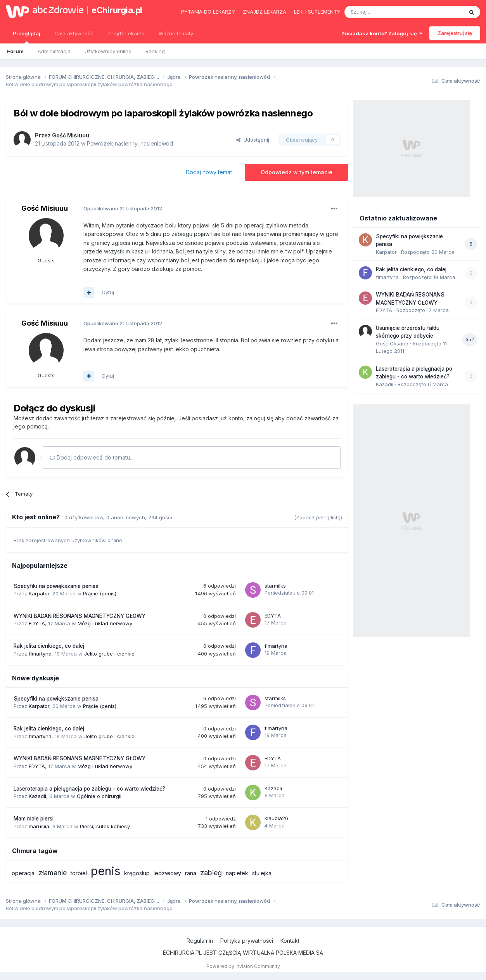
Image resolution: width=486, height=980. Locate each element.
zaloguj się (260, 418)
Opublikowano (123, 208)
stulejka (262, 873)
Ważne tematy (176, 33)
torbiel (79, 873)
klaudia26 (276, 818)
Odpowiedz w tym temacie (297, 172)
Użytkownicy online (108, 51)
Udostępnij (253, 140)
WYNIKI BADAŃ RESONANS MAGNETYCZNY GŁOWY (80, 616)
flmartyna (40, 654)
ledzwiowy (167, 873)
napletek (237, 873)
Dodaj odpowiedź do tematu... (92, 457)
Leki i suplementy (317, 12)
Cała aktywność (74, 33)
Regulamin (200, 941)
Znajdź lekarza (265, 12)
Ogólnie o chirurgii (99, 796)
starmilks (275, 586)
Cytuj (108, 292)
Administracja (54, 51)
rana (191, 873)
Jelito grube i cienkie (109, 654)
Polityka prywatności (247, 941)
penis (106, 871)
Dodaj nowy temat (209, 172)
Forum (15, 51)
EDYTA (37, 623)
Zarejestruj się (455, 33)
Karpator (39, 593)
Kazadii (37, 796)
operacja (23, 873)
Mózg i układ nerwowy (105, 623)
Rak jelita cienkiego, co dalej (49, 646)
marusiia (39, 826)
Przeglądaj (27, 37)
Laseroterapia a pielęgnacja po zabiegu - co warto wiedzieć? (89, 789)
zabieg (211, 873)
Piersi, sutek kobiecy (105, 826)
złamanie (53, 873)
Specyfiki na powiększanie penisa (56, 586)
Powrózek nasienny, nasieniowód (130, 143)
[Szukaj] (385, 12)
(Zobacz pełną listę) (318, 517)
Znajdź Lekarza (126, 33)
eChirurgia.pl (117, 10)
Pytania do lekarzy (208, 12)
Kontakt (290, 941)
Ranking (155, 51)
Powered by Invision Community (243, 966)
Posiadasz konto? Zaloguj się (382, 33)
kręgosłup (137, 873)
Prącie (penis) (100, 593)
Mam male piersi (34, 819)
